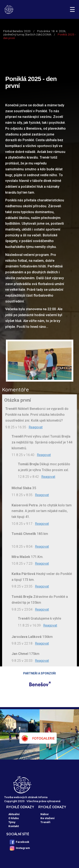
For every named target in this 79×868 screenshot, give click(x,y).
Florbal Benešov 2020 (17, 31)
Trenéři (45, 822)
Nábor (45, 814)
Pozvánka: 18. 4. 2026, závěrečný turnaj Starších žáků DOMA (35, 33)
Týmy (12, 822)
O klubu (14, 818)
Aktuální (14, 814)
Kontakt (14, 826)
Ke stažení (48, 818)
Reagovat (36, 427)
